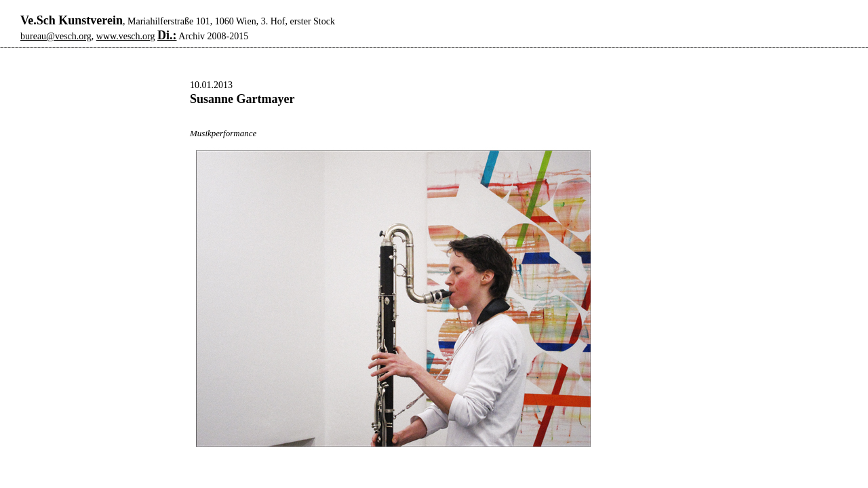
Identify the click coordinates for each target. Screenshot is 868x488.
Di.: (167, 35)
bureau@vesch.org (56, 36)
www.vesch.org (126, 36)
